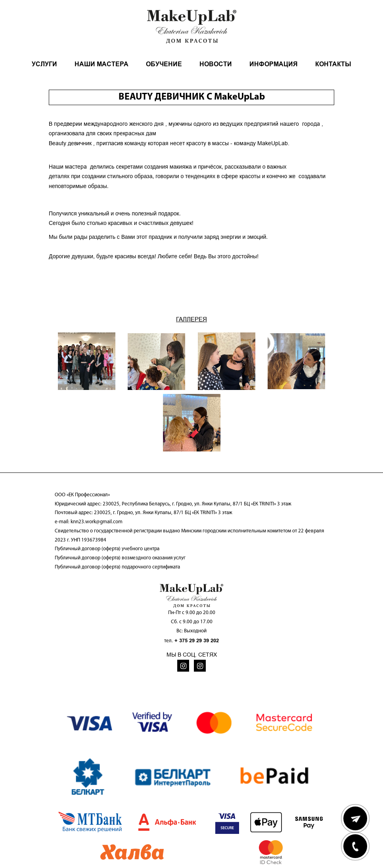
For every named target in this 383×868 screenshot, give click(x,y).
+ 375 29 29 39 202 (197, 640)
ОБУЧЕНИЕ (164, 64)
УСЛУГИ (44, 64)
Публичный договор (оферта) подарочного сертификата (117, 567)
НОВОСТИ (216, 64)
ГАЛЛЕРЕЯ (191, 319)
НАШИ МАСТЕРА (101, 64)
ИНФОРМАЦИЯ (274, 64)
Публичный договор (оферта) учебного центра (107, 549)
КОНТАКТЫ (333, 64)
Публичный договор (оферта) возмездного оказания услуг (120, 558)
